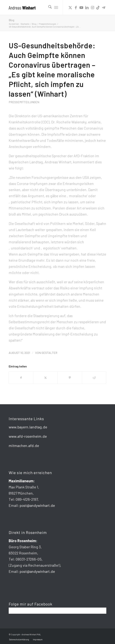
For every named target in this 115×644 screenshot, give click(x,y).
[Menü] (56, 7)
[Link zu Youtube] (81, 8)
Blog (11, 20)
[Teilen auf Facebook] (21, 378)
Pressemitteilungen (24, 102)
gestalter (49, 353)
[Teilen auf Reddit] (94, 378)
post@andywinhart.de (37, 505)
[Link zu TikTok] (98, 8)
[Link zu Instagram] (92, 8)
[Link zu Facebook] (76, 8)
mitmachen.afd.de (24, 446)
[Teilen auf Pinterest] (70, 378)
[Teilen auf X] (45, 378)
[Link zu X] (70, 8)
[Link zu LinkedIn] (87, 8)
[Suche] (48, 7)
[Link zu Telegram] (104, 8)
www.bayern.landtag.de (28, 427)
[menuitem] (48, 7)
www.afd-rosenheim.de (28, 436)
